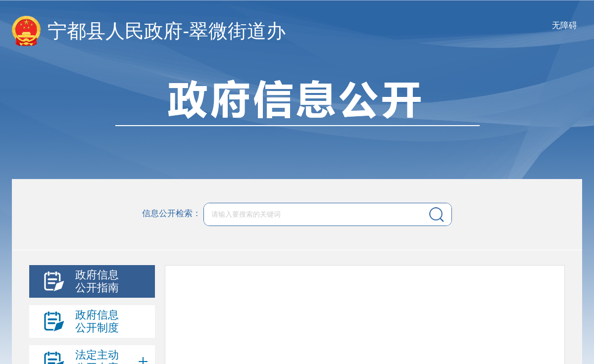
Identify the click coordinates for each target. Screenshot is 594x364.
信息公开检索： (172, 214)
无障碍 (565, 25)
